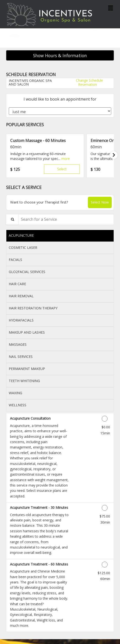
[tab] (60, 236)
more (66, 159)
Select (62, 169)
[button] (66, 159)
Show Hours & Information (60, 55)
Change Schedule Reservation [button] (89, 82)
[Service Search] (12, 219)
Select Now (100, 202)
